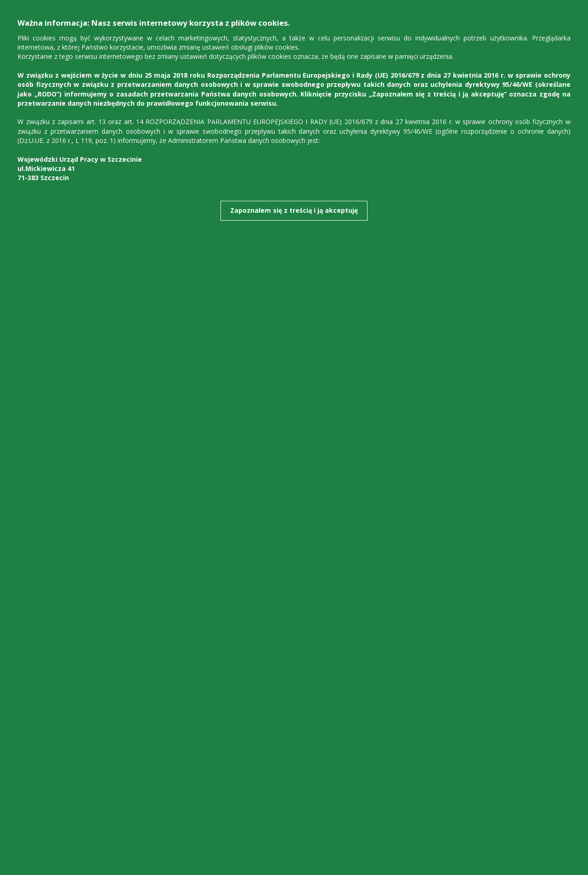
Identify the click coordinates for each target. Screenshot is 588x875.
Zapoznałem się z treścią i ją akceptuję (294, 210)
